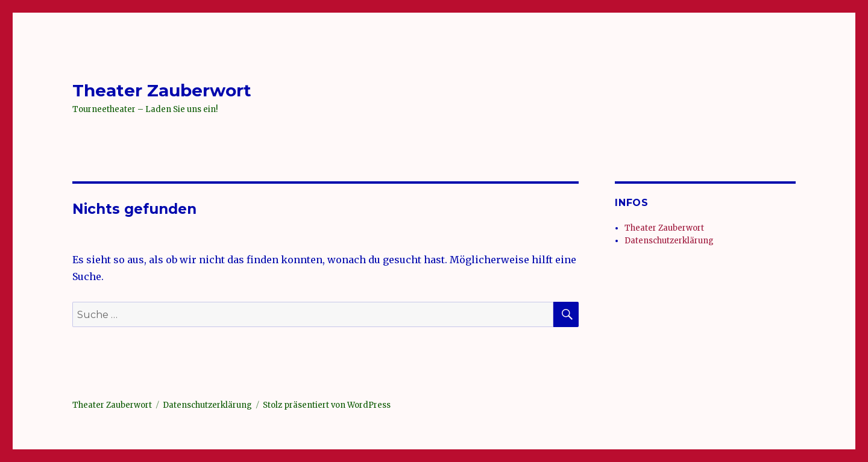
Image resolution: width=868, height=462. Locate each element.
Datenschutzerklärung (669, 241)
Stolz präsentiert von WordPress (327, 405)
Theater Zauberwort (162, 90)
